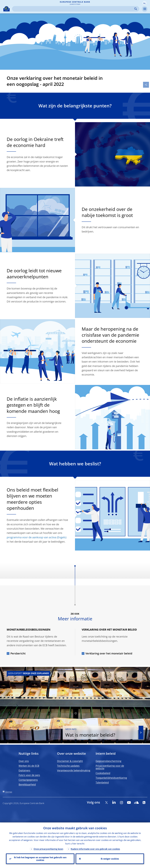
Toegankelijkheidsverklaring (111, 778)
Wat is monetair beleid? (101, 733)
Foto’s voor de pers (29, 775)
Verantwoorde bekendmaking (74, 770)
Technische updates (68, 766)
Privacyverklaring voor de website (110, 767)
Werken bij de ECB (29, 766)
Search (136, 9)
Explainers (24, 770)
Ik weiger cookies (110, 859)
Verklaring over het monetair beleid (109, 653)
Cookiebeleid (103, 773)
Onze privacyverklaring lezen (48, 849)
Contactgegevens (28, 780)
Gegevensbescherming (108, 761)
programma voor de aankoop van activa (31, 537)
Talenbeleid (102, 782)
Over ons (24, 761)
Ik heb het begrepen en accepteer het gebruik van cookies (40, 859)
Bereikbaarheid (27, 784)
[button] (145, 3)
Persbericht (18, 653)
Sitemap (9, 792)
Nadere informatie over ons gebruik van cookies (95, 849)
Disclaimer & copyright (70, 761)
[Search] (74, 9)
